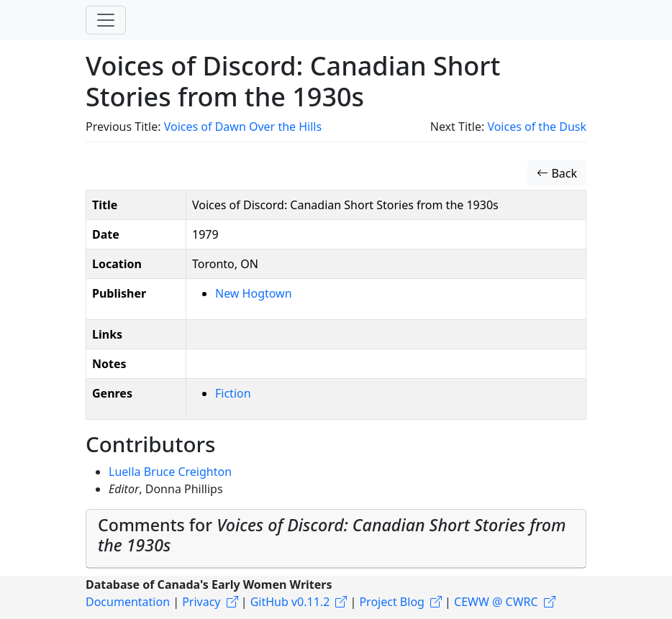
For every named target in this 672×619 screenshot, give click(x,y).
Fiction (233, 393)
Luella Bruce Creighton (170, 472)
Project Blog (391, 602)
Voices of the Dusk (537, 127)
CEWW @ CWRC (496, 602)
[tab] (336, 539)
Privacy (201, 602)
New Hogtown (254, 293)
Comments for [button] (332, 535)
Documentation (128, 602)
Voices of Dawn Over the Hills (243, 127)
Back (557, 173)
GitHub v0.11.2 (290, 602)
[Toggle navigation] (106, 20)
